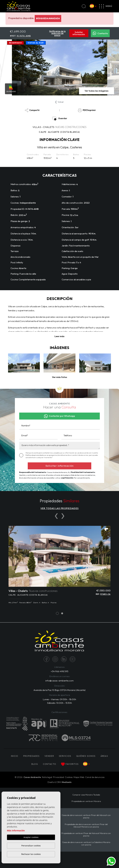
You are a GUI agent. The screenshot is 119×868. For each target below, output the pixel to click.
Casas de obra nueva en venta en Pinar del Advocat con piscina (86, 816)
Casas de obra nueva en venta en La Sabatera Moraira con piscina (86, 843)
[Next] (63, 516)
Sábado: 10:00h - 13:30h (59, 703)
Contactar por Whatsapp (59, 416)
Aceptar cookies (31, 837)
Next (104, 67)
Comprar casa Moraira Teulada (86, 795)
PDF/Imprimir (87, 110)
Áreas (104, 756)
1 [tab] (57, 613)
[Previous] (56, 516)
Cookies (69, 777)
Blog (35, 764)
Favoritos (70, 764)
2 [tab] (62, 613)
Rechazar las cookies (31, 854)
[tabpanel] (59, 566)
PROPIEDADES (31, 756)
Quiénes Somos (86, 756)
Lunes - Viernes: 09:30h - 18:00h (59, 699)
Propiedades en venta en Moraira (86, 801)
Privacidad (58, 777)
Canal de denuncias (95, 777)
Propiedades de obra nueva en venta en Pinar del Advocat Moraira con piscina (86, 825)
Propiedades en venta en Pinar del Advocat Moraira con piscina (86, 834)
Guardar (60, 118)
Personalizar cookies (31, 846)
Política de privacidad (34, 455)
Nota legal (47, 777)
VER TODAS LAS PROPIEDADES (60, 508)
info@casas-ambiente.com (59, 681)
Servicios (65, 756)
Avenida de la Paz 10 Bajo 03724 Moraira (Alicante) (59, 690)
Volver (59, 102)
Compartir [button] (32, 110)
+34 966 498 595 (59, 671)
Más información (16, 831)
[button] (60, 377)
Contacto (100, 33)
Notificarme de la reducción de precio (57, 33)
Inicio (15, 756)
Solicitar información (79, 33)
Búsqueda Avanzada (48, 18)
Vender (49, 756)
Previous (15, 67)
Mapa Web (79, 777)
